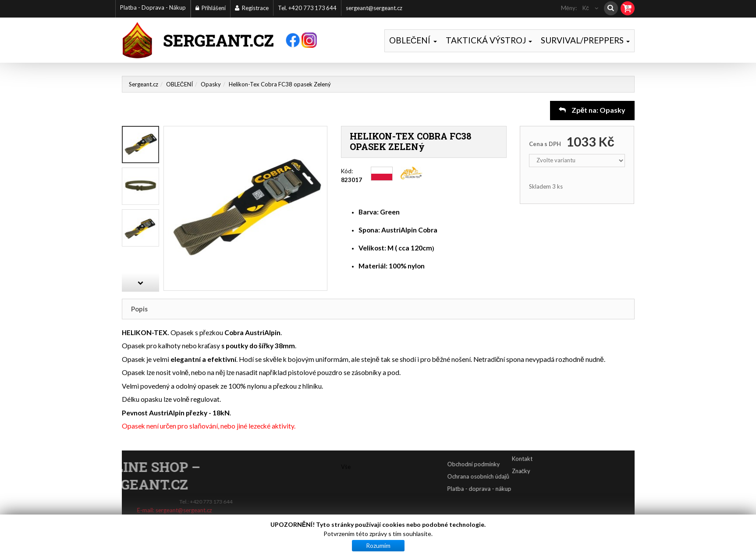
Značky (521, 463)
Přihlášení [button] (211, 8)
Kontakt (522, 450)
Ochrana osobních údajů (508, 476)
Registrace (252, 8)
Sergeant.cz (144, 84)
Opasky (211, 84)
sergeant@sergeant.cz (374, 8)
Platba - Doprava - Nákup (153, 7)
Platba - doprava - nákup (509, 489)
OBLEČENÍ (413, 40)
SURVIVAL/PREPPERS (585, 40)
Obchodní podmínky (504, 464)
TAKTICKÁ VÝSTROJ (489, 40)
